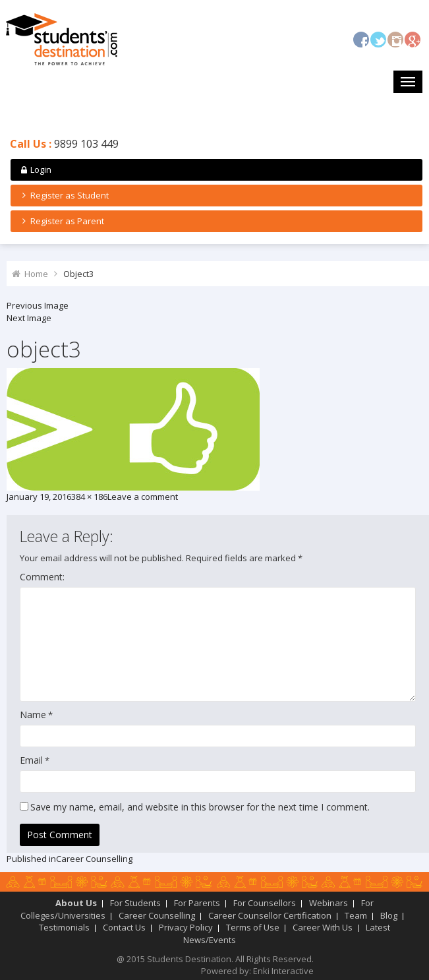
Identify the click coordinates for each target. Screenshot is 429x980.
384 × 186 (89, 497)
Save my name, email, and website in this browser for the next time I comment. (200, 807)
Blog (389, 915)
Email (31, 760)
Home (36, 274)
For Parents (197, 903)
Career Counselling (157, 915)
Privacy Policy (186, 927)
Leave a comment (143, 497)
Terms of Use (253, 927)
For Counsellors (265, 903)
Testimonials (64, 927)
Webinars (329, 903)
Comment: (42, 577)
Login (35, 169)
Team (356, 915)
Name (33, 715)
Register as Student (64, 195)
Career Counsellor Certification (270, 915)
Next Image (29, 318)
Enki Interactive (283, 971)
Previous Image (38, 305)
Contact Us (124, 927)
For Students (135, 903)
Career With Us (323, 927)
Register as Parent (61, 221)
